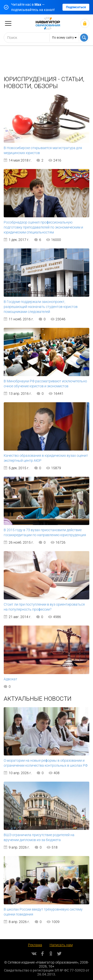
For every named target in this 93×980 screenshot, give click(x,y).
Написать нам (61, 945)
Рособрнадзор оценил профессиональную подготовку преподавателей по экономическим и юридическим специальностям (43, 227)
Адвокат (11, 679)
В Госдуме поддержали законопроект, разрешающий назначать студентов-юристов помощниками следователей (41, 307)
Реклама (35, 945)
